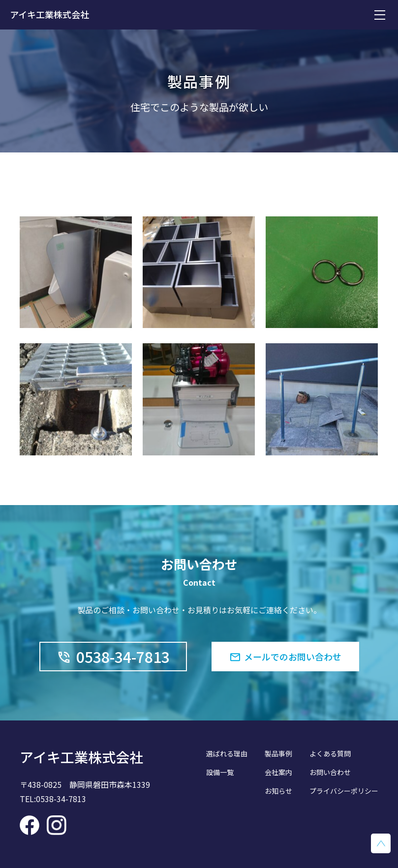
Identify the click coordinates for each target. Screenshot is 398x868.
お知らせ (278, 791)
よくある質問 (330, 753)
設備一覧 (220, 772)
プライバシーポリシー (344, 791)
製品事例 (278, 753)
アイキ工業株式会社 (49, 14)
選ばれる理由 (227, 753)
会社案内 (278, 772)
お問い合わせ (330, 772)
